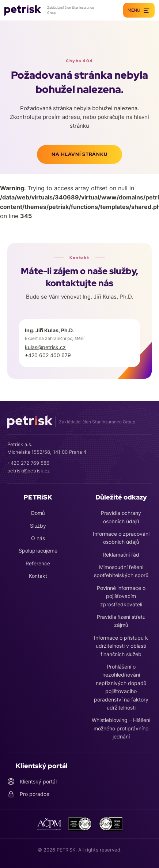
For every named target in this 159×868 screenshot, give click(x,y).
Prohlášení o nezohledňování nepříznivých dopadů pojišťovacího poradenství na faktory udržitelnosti (121, 687)
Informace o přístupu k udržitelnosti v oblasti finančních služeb (121, 646)
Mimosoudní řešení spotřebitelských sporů (121, 571)
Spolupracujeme (38, 551)
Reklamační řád (121, 555)
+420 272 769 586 (28, 463)
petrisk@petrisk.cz (29, 471)
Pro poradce (28, 794)
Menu (139, 10)
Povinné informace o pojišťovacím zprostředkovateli (121, 596)
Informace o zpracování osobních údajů (121, 538)
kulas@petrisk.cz (45, 347)
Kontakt (38, 576)
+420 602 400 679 (48, 355)
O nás (38, 538)
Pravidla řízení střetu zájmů (121, 621)
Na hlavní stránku (79, 154)
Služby (38, 526)
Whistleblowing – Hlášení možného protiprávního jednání (121, 728)
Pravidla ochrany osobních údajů (121, 517)
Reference (38, 563)
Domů (38, 513)
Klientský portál (32, 782)
